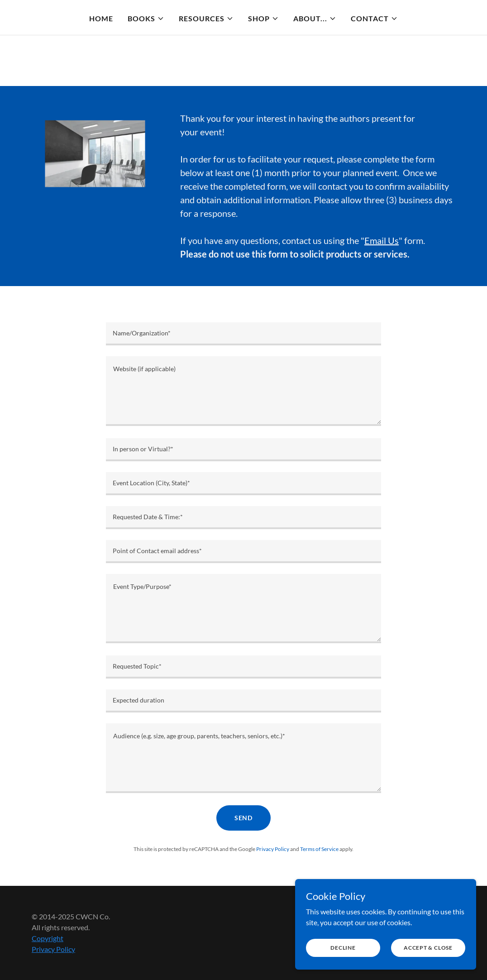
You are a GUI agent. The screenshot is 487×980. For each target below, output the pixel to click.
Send (244, 818)
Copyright (48, 938)
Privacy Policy (53, 949)
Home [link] (101, 18)
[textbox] (243, 334)
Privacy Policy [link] (273, 849)
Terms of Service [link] (319, 849)
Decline (343, 948)
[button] (146, 19)
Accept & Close (428, 948)
